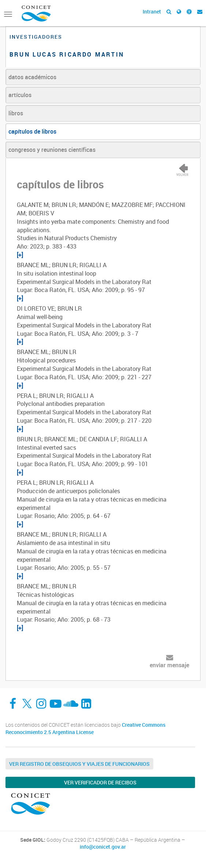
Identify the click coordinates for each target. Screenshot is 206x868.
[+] (20, 255)
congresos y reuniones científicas (52, 150)
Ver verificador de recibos (100, 782)
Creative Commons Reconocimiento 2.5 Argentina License (85, 728)
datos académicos (32, 77)
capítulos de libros (32, 131)
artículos (20, 95)
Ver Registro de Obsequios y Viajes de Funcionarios (79, 764)
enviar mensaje (169, 665)
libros (16, 113)
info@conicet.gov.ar (103, 847)
